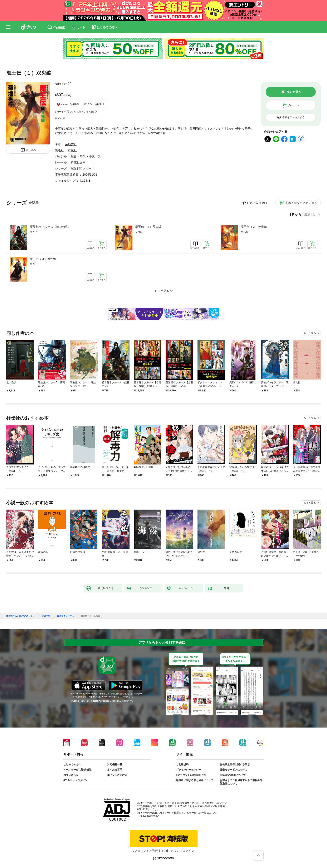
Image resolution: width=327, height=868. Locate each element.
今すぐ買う (294, 92)
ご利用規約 (182, 764)
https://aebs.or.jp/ (149, 816)
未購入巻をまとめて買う (301, 203)
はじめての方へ (72, 764)
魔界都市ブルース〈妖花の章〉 (50, 227)
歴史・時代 (78, 156)
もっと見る (310, 333)
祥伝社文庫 (78, 162)
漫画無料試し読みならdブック (20, 616)
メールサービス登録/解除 (77, 770)
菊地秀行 (61, 84)
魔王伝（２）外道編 (254, 227)
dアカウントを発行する (148, 851)
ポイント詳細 (93, 104)
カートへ (294, 105)
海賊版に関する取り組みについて (195, 780)
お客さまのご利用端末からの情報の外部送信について (241, 782)
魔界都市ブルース (83, 168)
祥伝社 (72, 150)
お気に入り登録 (257, 203)
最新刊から (312, 215)
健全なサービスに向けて (234, 770)
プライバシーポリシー (189, 770)
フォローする (70, 84)
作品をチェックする (293, 117)
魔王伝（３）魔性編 (43, 259)
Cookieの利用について (233, 775)
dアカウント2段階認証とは (191, 775)
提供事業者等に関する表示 (235, 764)
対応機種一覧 (115, 764)
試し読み (31, 150)
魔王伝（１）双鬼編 (148, 227)
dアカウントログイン (75, 780)
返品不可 (60, 118)
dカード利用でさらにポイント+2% (75, 112)
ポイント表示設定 (117, 775)
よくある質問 (115, 770)
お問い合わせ (71, 775)
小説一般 (95, 156)
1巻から (295, 215)
